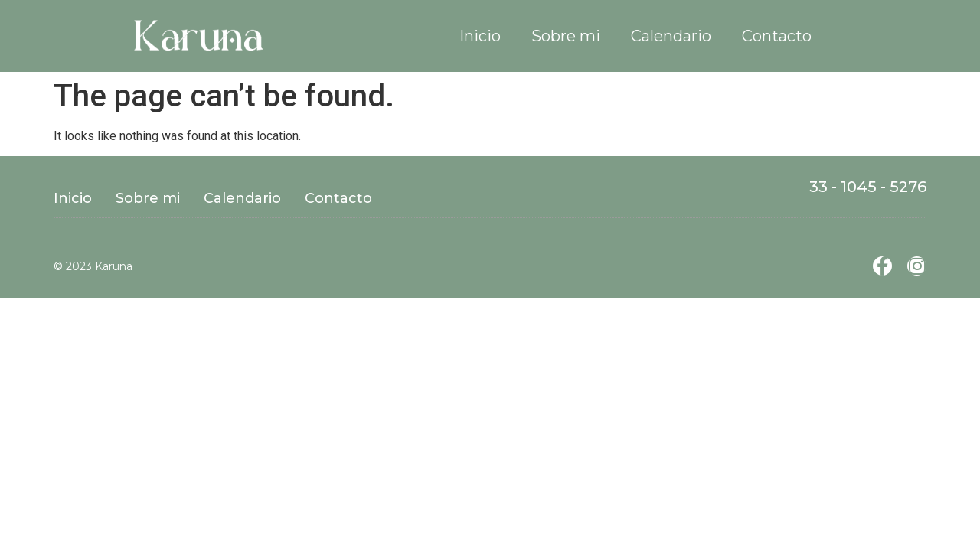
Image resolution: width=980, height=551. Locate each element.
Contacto (777, 36)
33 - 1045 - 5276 (868, 187)
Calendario (671, 36)
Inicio (480, 36)
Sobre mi (566, 36)
